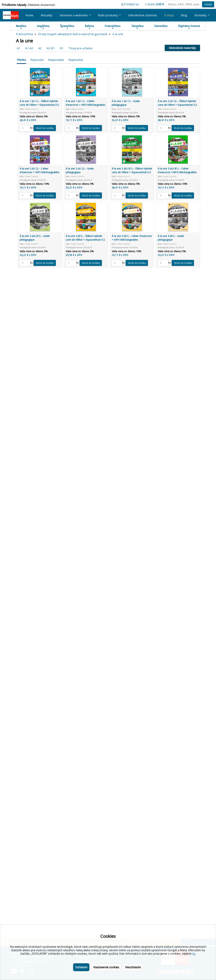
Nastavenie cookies (106, 967)
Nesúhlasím (133, 967)
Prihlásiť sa (131, 4)
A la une (118, 34)
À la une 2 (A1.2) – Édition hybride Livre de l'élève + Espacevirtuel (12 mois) (177, 105)
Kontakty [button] (201, 15)
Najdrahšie (76, 60)
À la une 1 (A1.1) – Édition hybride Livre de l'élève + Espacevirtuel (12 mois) (39, 105)
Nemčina (21, 27)
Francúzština (113, 27)
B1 (62, 48)
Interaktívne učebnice (142, 15)
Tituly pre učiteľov (81, 48)
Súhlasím (81, 967)
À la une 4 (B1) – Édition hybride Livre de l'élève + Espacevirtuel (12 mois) (85, 240)
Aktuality (47, 15)
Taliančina (137, 27)
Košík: (156, 4)
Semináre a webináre (74, 15)
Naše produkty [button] (108, 15)
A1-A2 (29, 48)
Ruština (89, 27)
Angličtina (43, 27)
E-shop (169, 15)
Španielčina (67, 27)
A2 (40, 48)
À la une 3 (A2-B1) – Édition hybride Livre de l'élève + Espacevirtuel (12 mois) (132, 172)
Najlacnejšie (56, 60)
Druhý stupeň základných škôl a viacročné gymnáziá (73, 34)
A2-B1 (51, 48)
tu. (194, 954)
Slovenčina (161, 26)
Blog (184, 15)
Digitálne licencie (189, 27)
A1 (19, 48)
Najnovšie (37, 60)
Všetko (21, 60)
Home (29, 15)
